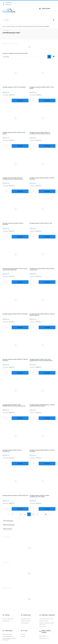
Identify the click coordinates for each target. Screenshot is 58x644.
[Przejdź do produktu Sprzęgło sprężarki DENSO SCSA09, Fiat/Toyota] (16, 481)
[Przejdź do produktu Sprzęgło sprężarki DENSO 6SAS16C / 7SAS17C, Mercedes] (43, 164)
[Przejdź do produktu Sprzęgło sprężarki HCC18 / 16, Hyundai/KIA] (16, 73)
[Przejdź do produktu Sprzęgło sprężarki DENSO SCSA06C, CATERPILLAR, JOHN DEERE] (43, 481)
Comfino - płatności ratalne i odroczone (47, 624)
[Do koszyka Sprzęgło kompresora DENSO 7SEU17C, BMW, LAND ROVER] (47, 282)
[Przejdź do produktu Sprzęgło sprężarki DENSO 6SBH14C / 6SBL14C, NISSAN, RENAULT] (43, 300)
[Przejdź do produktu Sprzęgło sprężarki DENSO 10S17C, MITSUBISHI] (16, 300)
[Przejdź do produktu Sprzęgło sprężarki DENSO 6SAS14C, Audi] (43, 209)
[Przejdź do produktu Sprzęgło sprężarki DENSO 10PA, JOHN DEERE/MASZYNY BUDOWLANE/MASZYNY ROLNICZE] (43, 345)
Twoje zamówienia (26, 621)
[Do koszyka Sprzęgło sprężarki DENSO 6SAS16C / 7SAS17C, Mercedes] (47, 191)
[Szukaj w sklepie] (28, 20)
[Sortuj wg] (14, 57)
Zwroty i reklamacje (8, 619)
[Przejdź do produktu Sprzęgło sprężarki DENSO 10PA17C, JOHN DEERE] (16, 118)
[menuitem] (4, 26)
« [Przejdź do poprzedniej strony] (8, 514)
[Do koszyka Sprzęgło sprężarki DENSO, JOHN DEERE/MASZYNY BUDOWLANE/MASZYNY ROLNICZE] (20, 418)
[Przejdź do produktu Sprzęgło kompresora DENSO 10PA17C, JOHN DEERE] (43, 73)
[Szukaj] (54, 20)
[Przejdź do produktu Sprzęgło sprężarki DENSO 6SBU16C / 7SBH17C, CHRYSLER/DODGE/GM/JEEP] (43, 391)
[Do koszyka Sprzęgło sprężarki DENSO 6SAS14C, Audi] (47, 237)
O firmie (23, 636)
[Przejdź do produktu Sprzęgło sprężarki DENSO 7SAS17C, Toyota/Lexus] (16, 436)
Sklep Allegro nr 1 (44, 636)
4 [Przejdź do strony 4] (25, 514)
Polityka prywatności (8, 636)
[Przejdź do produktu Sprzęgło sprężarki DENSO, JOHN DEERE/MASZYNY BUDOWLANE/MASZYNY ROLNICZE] (16, 391)
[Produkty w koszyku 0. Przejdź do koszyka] (46, 8)
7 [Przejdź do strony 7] (37, 514)
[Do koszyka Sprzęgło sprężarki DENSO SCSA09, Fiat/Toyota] (20, 509)
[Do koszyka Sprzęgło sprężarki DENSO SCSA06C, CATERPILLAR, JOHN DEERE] (47, 509)
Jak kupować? (6, 621)
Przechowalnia (25, 623)
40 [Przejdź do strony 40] (46, 514)
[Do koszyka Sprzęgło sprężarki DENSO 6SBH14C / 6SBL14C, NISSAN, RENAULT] (47, 327)
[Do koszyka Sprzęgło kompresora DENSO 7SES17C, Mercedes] (20, 237)
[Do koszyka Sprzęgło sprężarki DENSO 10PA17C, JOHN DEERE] (20, 146)
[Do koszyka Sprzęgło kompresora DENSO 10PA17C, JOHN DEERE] (47, 101)
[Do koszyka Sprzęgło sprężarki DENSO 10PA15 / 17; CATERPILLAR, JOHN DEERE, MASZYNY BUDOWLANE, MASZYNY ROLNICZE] (47, 146)
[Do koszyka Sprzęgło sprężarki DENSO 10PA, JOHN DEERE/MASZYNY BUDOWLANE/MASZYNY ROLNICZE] (47, 373)
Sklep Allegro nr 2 (44, 638)
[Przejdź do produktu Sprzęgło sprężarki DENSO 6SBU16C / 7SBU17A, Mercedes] (16, 345)
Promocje (8, 521)
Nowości (8, 529)
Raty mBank (43, 626)
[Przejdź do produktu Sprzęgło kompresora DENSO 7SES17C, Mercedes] (16, 209)
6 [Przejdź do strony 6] (33, 514)
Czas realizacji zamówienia (46, 619)
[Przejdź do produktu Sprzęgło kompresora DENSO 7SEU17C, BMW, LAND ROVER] (43, 254)
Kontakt (23, 634)
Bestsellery (9, 525)
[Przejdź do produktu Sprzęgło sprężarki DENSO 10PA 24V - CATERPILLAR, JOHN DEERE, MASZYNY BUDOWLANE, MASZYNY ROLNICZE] (16, 164)
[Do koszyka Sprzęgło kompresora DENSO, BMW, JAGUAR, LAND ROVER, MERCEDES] (20, 282)
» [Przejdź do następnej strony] (50, 514)
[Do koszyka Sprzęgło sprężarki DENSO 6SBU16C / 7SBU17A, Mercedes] (20, 373)
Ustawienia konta (25, 619)
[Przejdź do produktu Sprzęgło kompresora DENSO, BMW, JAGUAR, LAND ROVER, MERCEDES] (16, 254)
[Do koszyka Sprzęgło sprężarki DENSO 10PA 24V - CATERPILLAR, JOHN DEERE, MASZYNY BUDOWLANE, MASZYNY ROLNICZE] (20, 191)
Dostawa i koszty (44, 621)
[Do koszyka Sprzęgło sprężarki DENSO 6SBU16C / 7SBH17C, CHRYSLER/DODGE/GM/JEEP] (47, 418)
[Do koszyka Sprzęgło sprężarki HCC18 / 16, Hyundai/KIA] (20, 101)
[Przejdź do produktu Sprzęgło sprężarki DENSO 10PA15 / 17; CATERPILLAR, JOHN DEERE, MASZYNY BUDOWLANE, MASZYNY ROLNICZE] (43, 118)
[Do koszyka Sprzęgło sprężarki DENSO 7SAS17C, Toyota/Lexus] (20, 464)
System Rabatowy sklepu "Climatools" (9, 639)
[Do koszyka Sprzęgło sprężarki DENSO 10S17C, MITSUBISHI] (20, 327)
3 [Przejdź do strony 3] (21, 514)
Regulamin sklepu (7, 634)
